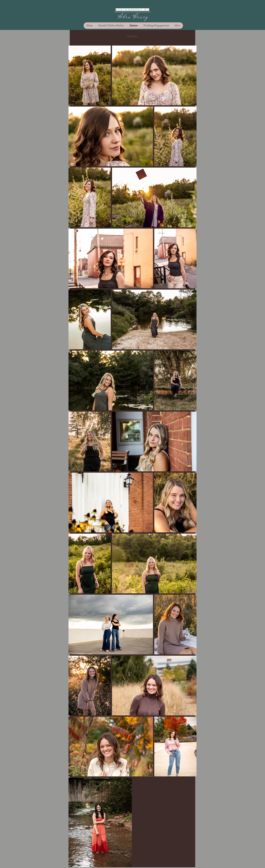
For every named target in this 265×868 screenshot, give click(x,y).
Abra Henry (133, 17)
